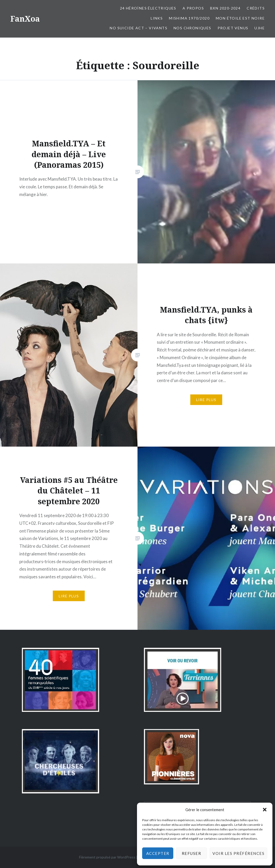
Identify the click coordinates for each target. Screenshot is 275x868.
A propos (193, 8)
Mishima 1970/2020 (189, 18)
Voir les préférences (238, 853)
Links (157, 18)
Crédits (256, 8)
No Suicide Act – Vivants (139, 28)
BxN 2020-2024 (225, 8)
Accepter (158, 853)
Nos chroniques (192, 28)
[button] (265, 810)
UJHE (260, 28)
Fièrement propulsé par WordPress (107, 857)
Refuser (192, 853)
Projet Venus (233, 28)
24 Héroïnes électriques (148, 8)
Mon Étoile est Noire (240, 18)
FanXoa (25, 19)
